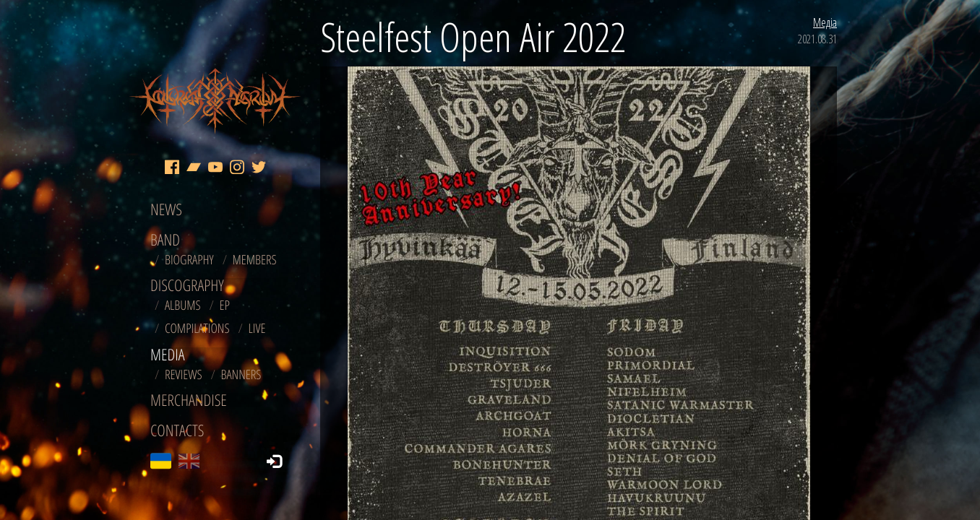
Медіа (825, 22)
